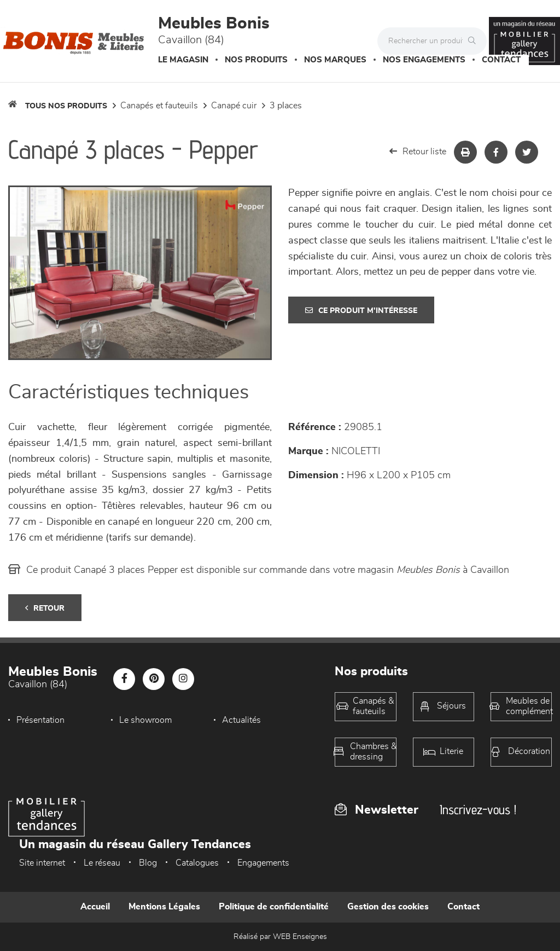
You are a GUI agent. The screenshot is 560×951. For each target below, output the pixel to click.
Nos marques (335, 60)
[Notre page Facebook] (124, 679)
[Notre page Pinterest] (154, 679)
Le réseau (102, 863)
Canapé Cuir (234, 106)
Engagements (263, 863)
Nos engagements (424, 60)
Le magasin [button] (183, 60)
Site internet (42, 863)
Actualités (239, 720)
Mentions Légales (164, 907)
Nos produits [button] (256, 60)
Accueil (95, 907)
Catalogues (197, 863)
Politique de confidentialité (274, 907)
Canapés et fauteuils (159, 106)
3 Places (286, 106)
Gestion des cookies (388, 907)
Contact (501, 60)
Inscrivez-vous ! (478, 810)
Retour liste (418, 151)
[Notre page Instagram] (183, 679)
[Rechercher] (475, 41)
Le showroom (144, 720)
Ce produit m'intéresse (361, 311)
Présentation (40, 720)
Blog (148, 863)
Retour (45, 608)
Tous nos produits (66, 106)
